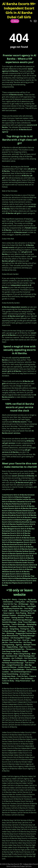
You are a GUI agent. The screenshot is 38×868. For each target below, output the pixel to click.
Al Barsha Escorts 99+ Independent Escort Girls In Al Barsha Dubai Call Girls (19, 10)
